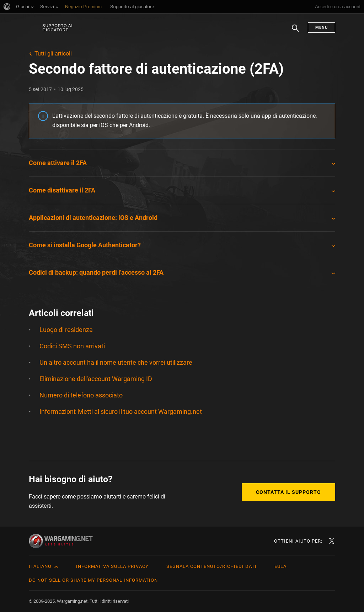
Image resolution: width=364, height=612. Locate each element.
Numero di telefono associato (81, 395)
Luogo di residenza (66, 330)
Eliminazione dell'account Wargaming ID (96, 379)
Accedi (322, 7)
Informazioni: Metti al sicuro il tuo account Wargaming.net (121, 411)
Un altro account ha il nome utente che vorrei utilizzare (116, 362)
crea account (347, 7)
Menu (322, 28)
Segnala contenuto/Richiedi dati (212, 566)
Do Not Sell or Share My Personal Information (93, 580)
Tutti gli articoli (53, 54)
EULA (280, 566)
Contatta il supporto (288, 492)
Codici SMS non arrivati (72, 346)
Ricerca (295, 32)
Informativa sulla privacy (112, 566)
